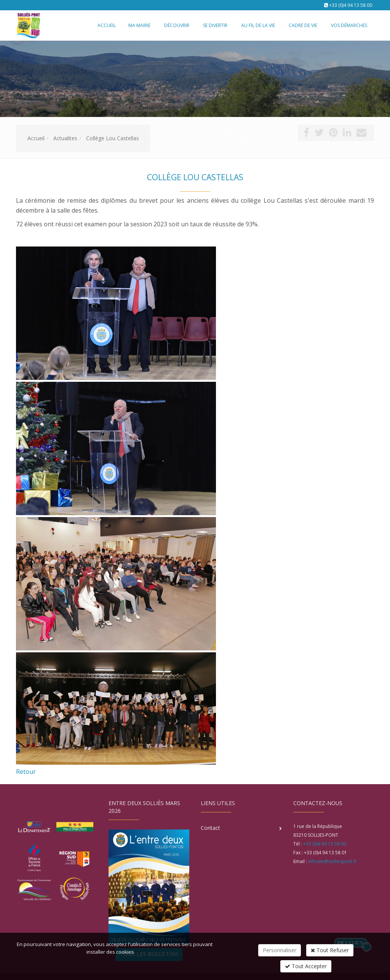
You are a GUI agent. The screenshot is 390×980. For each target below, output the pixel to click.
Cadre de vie (303, 25)
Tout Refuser (330, 950)
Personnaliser (280, 950)
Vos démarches (349, 25)
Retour (26, 772)
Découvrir (177, 25)
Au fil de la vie (258, 25)
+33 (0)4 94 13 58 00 (351, 5)
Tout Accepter (306, 966)
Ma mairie (139, 25)
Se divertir (215, 25)
